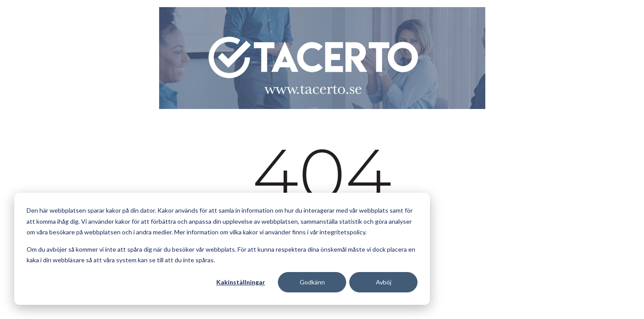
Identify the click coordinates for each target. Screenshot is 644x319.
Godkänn (312, 282)
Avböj (384, 282)
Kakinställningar (241, 282)
